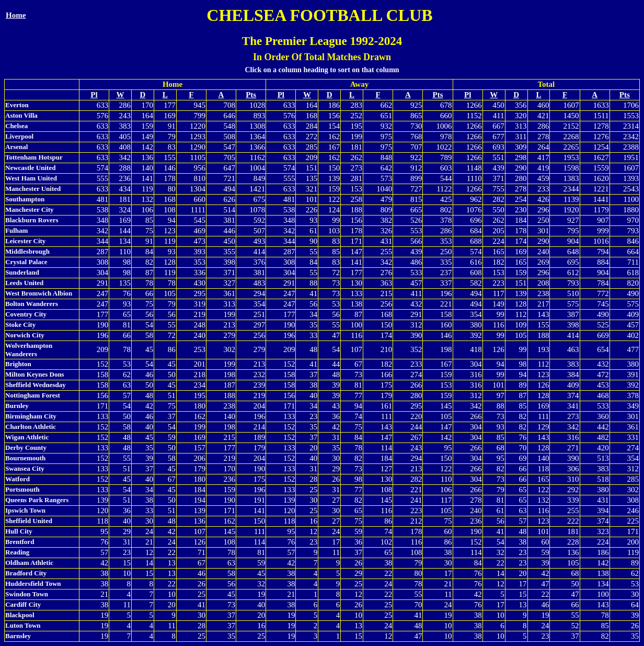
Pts (251, 95)
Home (16, 15)
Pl (94, 95)
